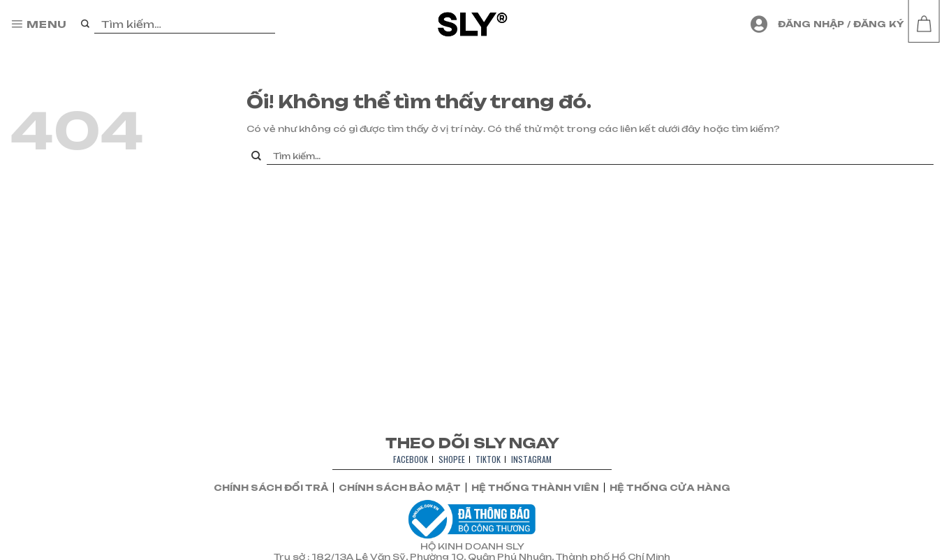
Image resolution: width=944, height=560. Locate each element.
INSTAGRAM (531, 459)
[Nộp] (86, 24)
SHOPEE (452, 459)
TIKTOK (488, 459)
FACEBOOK (411, 459)
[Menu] (39, 24)
